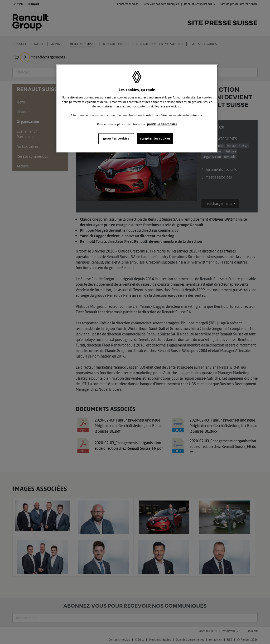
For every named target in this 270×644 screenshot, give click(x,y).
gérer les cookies (116, 138)
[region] (137, 109)
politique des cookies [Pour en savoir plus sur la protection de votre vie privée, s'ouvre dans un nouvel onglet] (162, 124)
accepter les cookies (155, 138)
